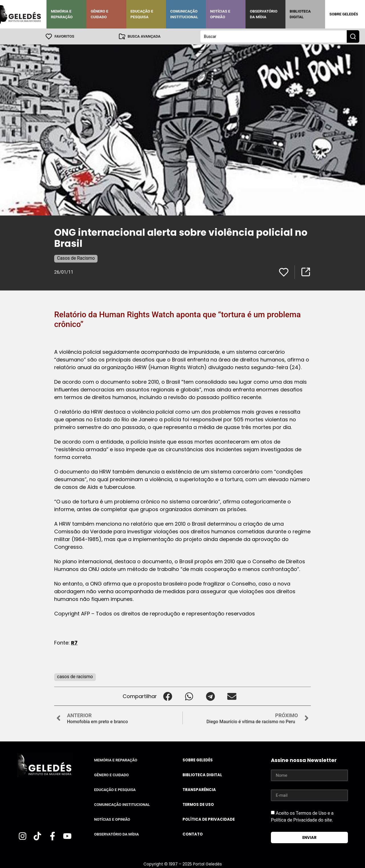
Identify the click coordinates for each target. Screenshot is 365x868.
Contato (193, 834)
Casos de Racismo (76, 258)
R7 (74, 643)
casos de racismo (75, 677)
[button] (168, 696)
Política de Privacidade (209, 819)
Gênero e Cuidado (100, 14)
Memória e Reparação (62, 14)
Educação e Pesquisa (142, 14)
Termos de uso (198, 805)
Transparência (199, 790)
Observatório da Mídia (264, 14)
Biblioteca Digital (300, 14)
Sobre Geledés (344, 14)
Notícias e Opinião (220, 14)
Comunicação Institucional (184, 14)
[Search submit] (353, 36)
